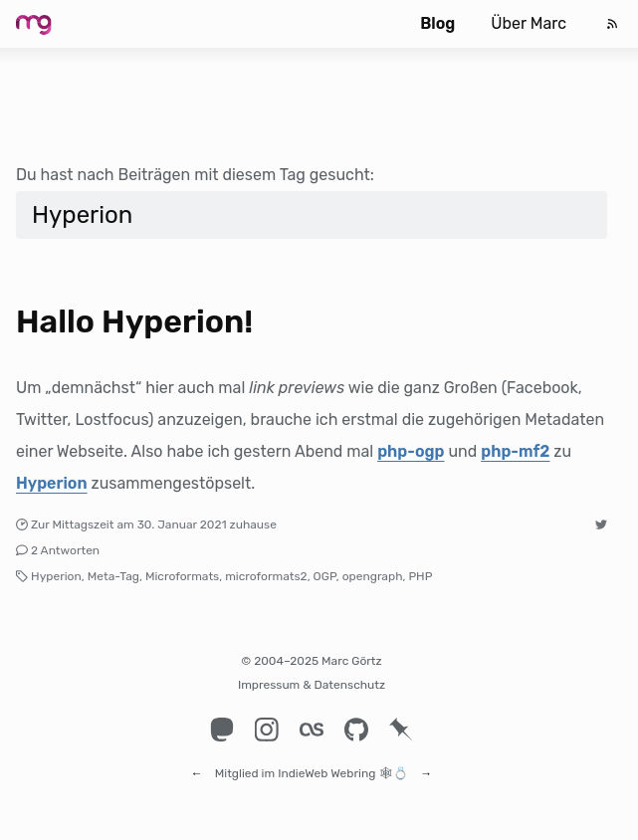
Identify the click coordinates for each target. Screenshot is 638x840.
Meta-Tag (113, 576)
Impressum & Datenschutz (312, 685)
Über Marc (529, 23)
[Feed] (612, 24)
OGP (325, 576)
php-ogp (411, 451)
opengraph (373, 576)
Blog (437, 23)
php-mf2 (515, 451)
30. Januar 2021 (182, 525)
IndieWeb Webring (326, 764)
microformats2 (266, 576)
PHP (420, 576)
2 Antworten (65, 550)
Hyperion (52, 483)
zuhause (253, 525)
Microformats (182, 576)
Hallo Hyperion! (134, 321)
